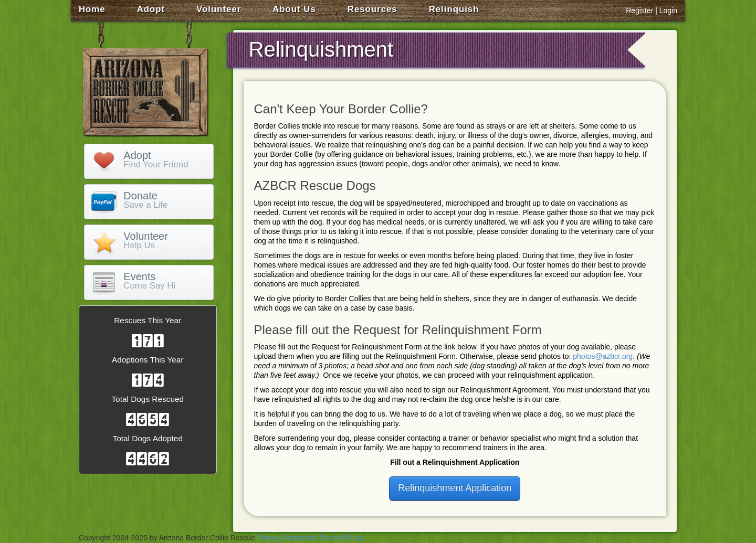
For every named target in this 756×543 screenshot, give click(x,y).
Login (668, 10)
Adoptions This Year (148, 360)
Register (639, 10)
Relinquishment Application (455, 488)
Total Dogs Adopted (148, 438)
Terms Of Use (341, 538)
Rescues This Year (148, 320)
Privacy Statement (287, 538)
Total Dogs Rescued (148, 399)
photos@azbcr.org (603, 356)
